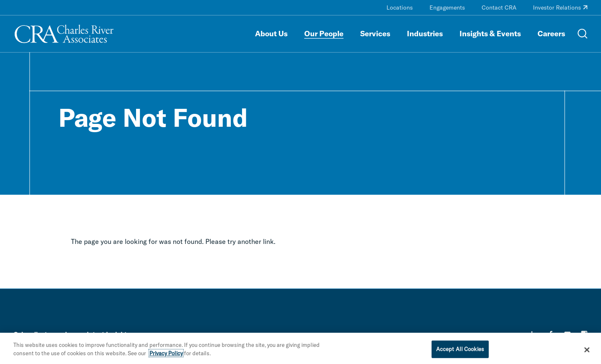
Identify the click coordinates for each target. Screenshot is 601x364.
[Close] (587, 353)
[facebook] (551, 334)
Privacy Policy (166, 356)
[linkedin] (534, 334)
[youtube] (568, 334)
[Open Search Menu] (583, 34)
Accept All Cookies (460, 352)
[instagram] (584, 334)
